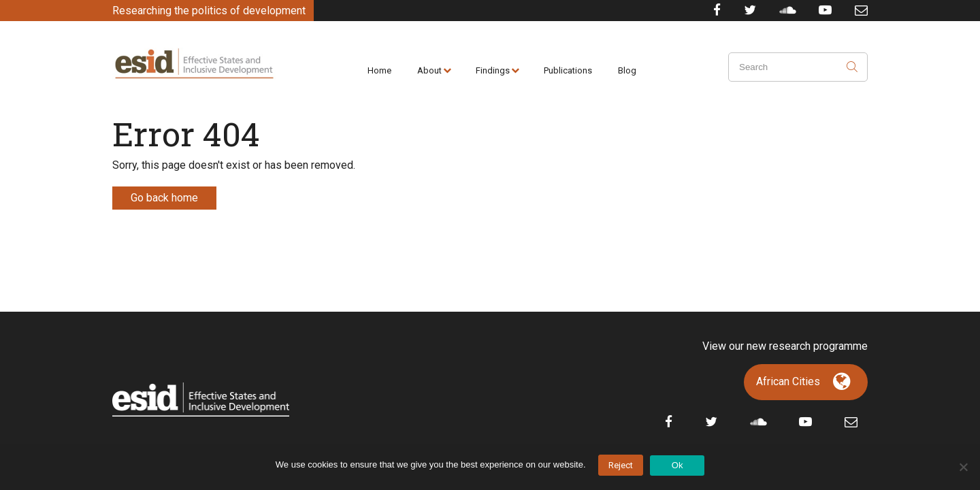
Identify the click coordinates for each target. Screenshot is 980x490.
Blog (627, 70)
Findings (493, 70)
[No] (963, 467)
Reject (621, 465)
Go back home (164, 198)
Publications (568, 70)
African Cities (788, 381)
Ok (677, 465)
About (429, 70)
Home (379, 70)
